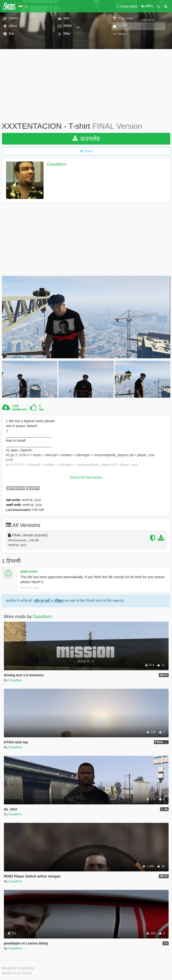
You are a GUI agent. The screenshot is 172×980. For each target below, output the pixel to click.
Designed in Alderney (18, 968)
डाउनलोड (86, 139)
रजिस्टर (59, 601)
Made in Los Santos (17, 973)
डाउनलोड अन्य (19, 410)
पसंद (41, 410)
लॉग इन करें (42, 601)
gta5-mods (29, 571)
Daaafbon (57, 164)
